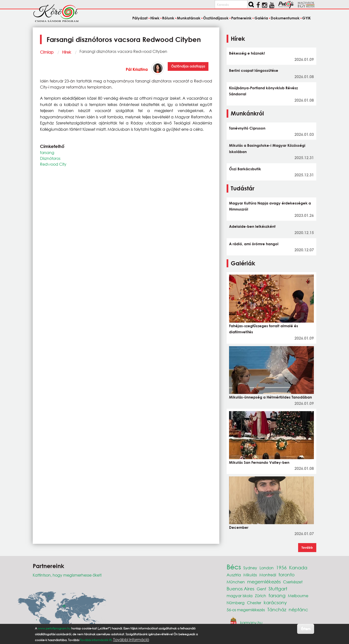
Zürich (261, 596)
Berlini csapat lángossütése (254, 70)
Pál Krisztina (137, 69)
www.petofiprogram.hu (54, 628)
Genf (261, 589)
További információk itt (96, 640)
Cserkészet (293, 582)
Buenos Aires (240, 589)
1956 (281, 567)
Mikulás (250, 575)
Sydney (250, 568)
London (267, 568)
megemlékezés (264, 582)
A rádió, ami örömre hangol (254, 244)
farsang (47, 152)
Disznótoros (50, 158)
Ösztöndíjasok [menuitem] (216, 18)
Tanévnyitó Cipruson (247, 128)
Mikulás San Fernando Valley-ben (259, 462)
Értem (306, 629)
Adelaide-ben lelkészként (252, 226)
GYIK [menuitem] (306, 18)
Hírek (67, 52)
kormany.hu (251, 622)
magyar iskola (240, 596)
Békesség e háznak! (247, 53)
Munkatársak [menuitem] (189, 18)
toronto (286, 575)
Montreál (268, 575)
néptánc (298, 609)
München (236, 582)
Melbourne (298, 596)
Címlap (47, 52)
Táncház (277, 609)
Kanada (298, 567)
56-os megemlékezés (246, 610)
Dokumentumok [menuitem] (285, 18)
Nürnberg (236, 603)
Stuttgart (278, 589)
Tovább (307, 547)
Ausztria (234, 575)
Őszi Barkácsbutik (245, 169)
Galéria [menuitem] (261, 18)
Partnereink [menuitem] (241, 18)
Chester (254, 603)
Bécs (234, 567)
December (239, 527)
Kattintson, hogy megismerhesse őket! (67, 575)
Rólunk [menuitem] (168, 18)
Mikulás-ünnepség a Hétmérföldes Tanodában (270, 397)
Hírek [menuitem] (155, 18)
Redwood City (53, 164)
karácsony (275, 602)
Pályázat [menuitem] (140, 18)
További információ (131, 640)
